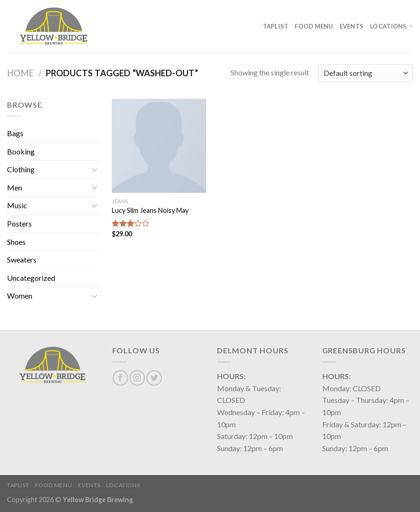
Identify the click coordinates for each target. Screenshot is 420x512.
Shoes (16, 242)
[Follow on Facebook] (120, 378)
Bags (15, 133)
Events (352, 26)
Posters (19, 223)
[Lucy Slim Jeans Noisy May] (159, 146)
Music (17, 205)
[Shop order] (366, 73)
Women (20, 296)
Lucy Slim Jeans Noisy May (150, 210)
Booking (21, 151)
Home (20, 73)
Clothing (21, 169)
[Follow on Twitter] (154, 378)
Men (14, 187)
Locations (391, 26)
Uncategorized (31, 278)
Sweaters (22, 260)
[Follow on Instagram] (137, 378)
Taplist (276, 26)
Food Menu (314, 26)
